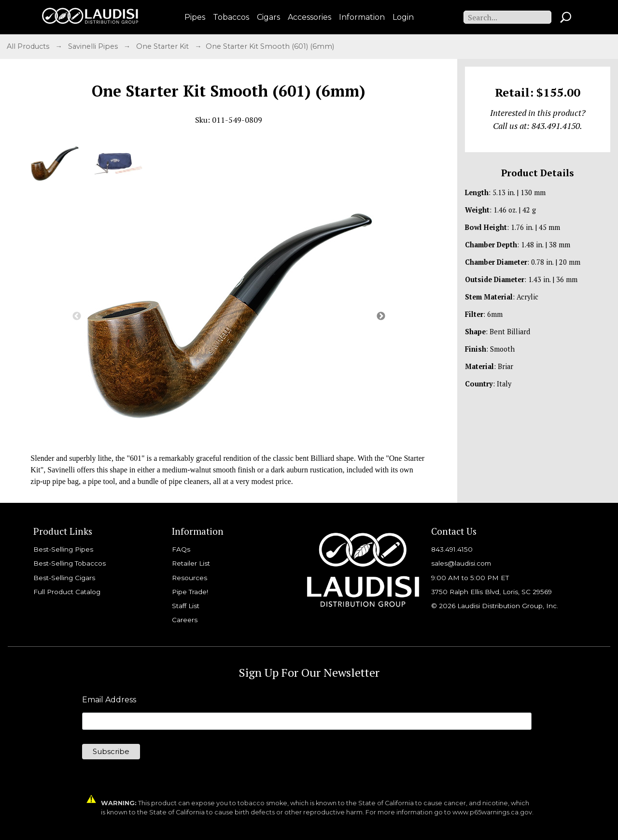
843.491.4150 (452, 549)
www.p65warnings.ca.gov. (493, 812)
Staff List (186, 606)
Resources (190, 578)
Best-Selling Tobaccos (70, 563)
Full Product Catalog (67, 592)
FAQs (181, 549)
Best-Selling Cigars (64, 578)
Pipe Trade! (190, 592)
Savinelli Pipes (94, 46)
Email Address (109, 700)
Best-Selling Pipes (63, 549)
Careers (185, 620)
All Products (29, 46)
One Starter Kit (163, 46)
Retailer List (191, 563)
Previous (77, 316)
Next (381, 316)
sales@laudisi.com (461, 563)
